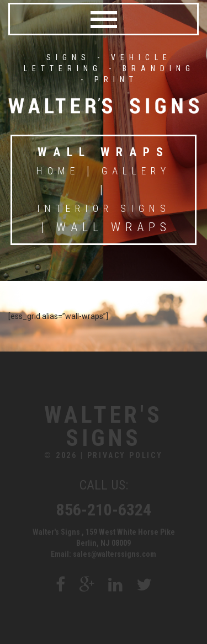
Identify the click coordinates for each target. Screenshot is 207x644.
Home (58, 171)
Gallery (136, 171)
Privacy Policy (125, 455)
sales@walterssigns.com (115, 554)
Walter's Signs (104, 427)
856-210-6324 (104, 510)
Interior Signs (104, 208)
